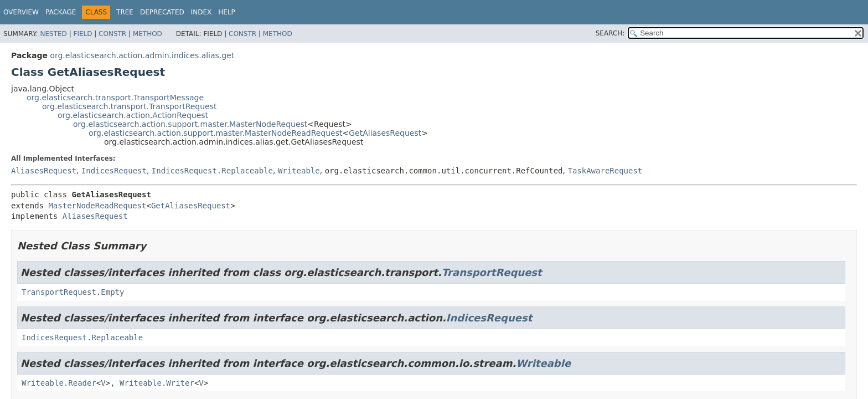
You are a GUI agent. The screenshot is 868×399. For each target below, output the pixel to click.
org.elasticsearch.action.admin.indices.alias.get (142, 55)
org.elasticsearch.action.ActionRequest (133, 115)
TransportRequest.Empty (73, 292)
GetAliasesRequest (385, 133)
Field (82, 34)
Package (61, 12)
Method (148, 34)
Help (227, 12)
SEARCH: (610, 33)
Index (201, 12)
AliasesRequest (44, 171)
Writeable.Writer (157, 383)
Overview (21, 12)
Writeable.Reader (59, 383)
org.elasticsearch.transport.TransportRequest (130, 106)
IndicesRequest (114, 171)
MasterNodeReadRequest (97, 206)
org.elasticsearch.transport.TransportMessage (115, 98)
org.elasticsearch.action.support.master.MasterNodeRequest (190, 124)
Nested (53, 34)
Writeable (299, 171)
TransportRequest (492, 272)
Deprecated (162, 12)
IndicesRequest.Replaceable (212, 171)
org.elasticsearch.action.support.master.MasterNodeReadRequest (216, 133)
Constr (112, 34)
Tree (125, 12)
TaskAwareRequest (605, 171)
